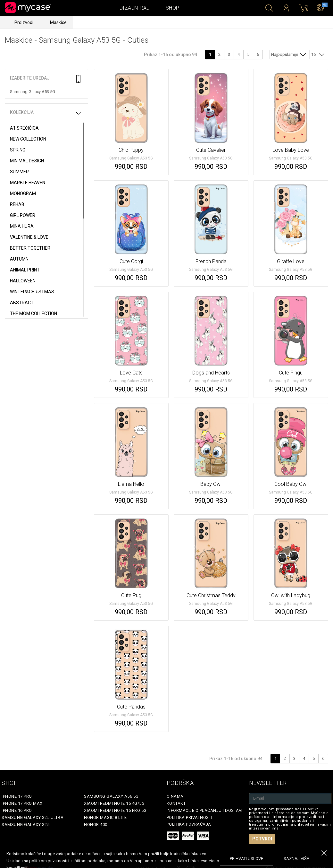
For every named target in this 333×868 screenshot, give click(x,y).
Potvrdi (262, 839)
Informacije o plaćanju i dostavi (205, 810)
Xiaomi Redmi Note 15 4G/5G (114, 803)
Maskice (58, 22)
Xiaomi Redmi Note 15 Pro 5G (115, 810)
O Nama (175, 796)
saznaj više (296, 859)
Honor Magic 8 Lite (105, 817)
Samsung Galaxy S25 (25, 825)
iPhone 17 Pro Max (22, 803)
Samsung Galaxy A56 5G (111, 796)
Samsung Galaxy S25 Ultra (33, 817)
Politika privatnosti (190, 817)
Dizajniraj (135, 8)
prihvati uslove (246, 859)
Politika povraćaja (189, 824)
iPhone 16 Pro (17, 810)
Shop (173, 8)
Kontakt (176, 803)
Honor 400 (96, 825)
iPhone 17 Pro (17, 796)
